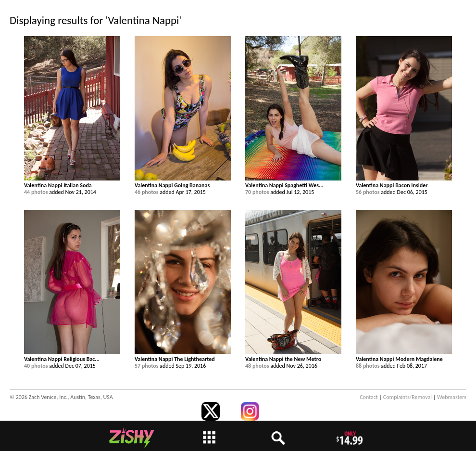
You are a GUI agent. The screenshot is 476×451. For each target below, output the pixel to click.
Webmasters (452, 397)
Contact (369, 397)
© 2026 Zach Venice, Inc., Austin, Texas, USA (61, 397)
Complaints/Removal (407, 397)
